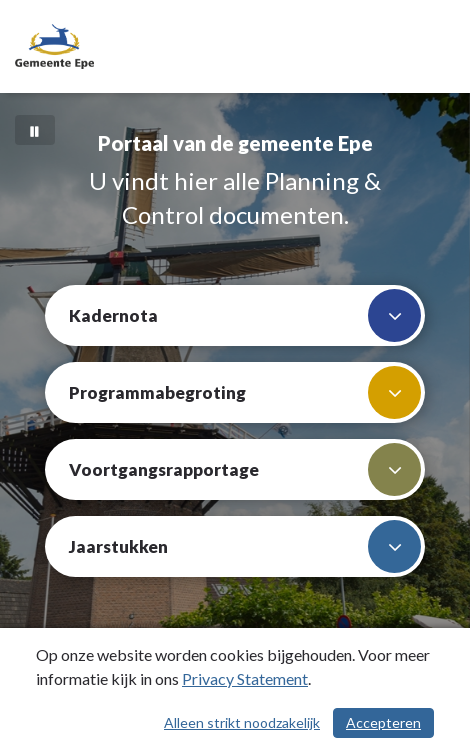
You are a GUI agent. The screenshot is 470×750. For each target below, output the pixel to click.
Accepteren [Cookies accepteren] (383, 722)
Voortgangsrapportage (245, 469)
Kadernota (245, 315)
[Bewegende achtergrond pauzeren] (35, 130)
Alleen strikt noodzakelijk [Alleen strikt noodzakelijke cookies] (242, 722)
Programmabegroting (245, 392)
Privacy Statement (245, 678)
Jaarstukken (245, 546)
